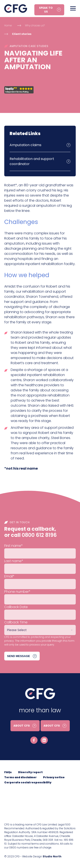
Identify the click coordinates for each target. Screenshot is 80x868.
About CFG (22, 726)
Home (8, 25)
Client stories (22, 34)
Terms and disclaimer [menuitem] (20, 777)
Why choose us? (35, 25)
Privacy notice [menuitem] (54, 777)
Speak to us (46, 10)
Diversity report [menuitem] (30, 772)
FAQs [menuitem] (8, 772)
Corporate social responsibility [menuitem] (28, 782)
